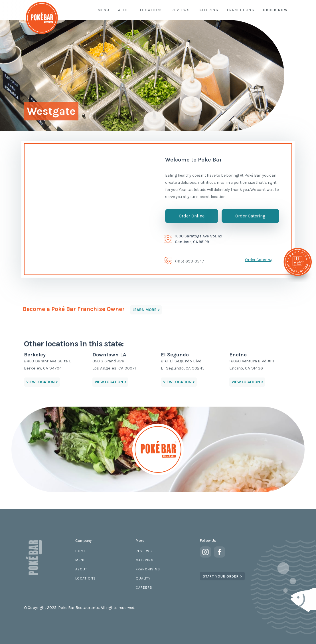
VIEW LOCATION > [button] (42, 382)
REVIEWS (181, 10)
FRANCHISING (241, 10)
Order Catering (259, 260)
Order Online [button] (192, 216)
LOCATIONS (152, 10)
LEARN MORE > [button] (146, 310)
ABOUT (125, 10)
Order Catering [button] (250, 216)
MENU (104, 10)
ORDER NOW (275, 10)
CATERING (208, 10)
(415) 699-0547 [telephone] (190, 261)
